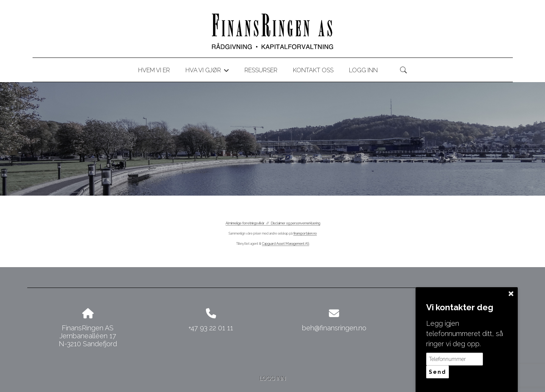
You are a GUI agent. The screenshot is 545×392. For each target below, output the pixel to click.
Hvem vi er (154, 70)
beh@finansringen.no (334, 328)
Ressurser (261, 70)
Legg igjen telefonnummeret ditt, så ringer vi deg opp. (465, 334)
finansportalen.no (305, 233)
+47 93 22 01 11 (211, 328)
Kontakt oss (313, 70)
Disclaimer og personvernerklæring (295, 223)
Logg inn (363, 70)
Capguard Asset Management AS (286, 244)
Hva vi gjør (207, 72)
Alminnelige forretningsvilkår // (248, 223)
